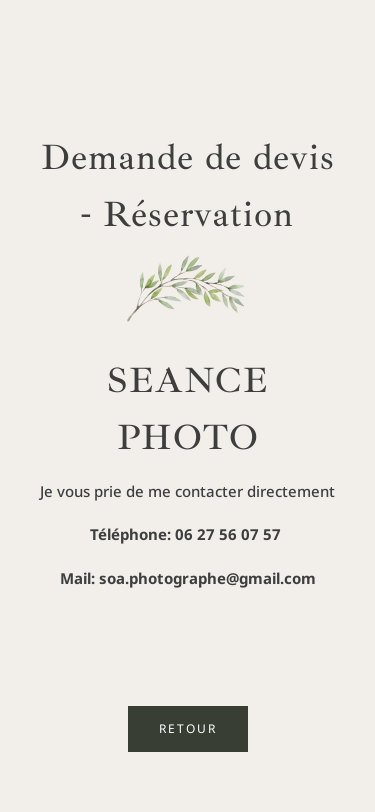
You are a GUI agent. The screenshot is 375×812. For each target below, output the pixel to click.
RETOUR (188, 728)
